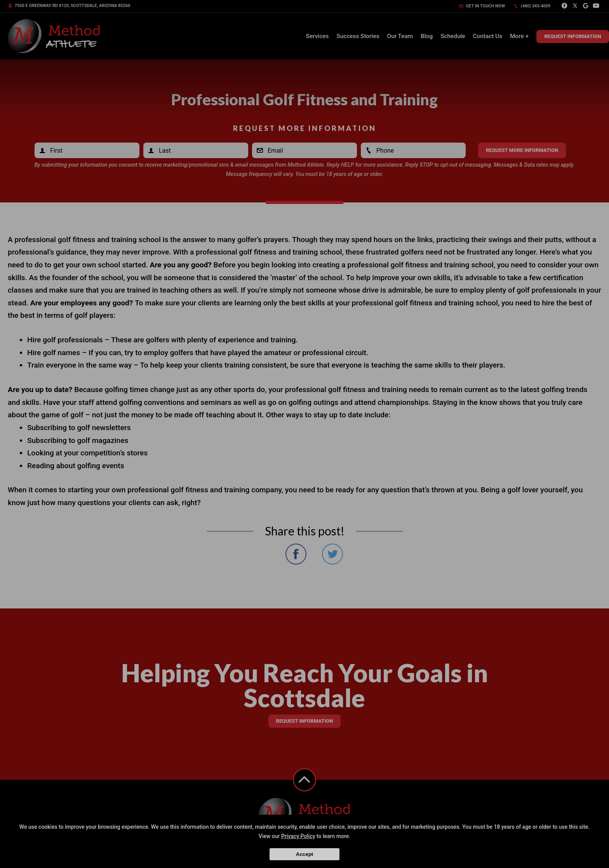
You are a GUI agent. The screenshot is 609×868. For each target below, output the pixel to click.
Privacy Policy (298, 836)
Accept (304, 854)
